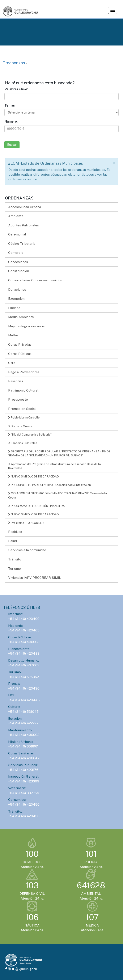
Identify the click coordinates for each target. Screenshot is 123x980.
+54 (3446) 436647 (24, 758)
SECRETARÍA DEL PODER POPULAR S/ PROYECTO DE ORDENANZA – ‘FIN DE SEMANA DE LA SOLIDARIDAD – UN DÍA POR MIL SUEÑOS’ (59, 453)
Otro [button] (12, 363)
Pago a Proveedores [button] (24, 372)
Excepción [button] (16, 299)
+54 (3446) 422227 (23, 723)
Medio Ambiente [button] (21, 317)
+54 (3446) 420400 (24, 619)
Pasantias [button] (16, 381)
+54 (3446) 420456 (24, 816)
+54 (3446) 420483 (24, 653)
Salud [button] (12, 541)
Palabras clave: (16, 89)
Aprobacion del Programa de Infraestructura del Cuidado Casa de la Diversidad (54, 466)
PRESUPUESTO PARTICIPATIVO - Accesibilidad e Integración (50, 485)
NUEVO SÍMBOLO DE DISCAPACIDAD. (34, 476)
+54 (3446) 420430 (24, 688)
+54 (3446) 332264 (24, 793)
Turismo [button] (14, 569)
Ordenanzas (14, 63)
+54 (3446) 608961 (23, 746)
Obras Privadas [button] (20, 344)
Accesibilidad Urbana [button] (25, 207)
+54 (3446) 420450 (24, 804)
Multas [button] (13, 335)
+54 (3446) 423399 (24, 781)
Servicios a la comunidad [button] (27, 550)
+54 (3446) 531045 (23, 712)
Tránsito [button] (15, 559)
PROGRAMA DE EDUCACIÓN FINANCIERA (37, 506)
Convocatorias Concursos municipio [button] (36, 280)
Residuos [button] (15, 532)
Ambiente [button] (16, 216)
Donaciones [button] (17, 289)
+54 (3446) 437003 (24, 665)
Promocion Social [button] (22, 409)
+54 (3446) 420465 (24, 630)
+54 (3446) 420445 (24, 700)
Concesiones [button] (18, 262)
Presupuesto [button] (18, 399)
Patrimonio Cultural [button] (23, 390)
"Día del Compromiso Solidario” (30, 435)
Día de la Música (20, 426)
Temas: (10, 105)
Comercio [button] (16, 253)
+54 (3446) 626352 (24, 677)
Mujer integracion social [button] (27, 326)
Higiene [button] (14, 308)
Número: (11, 121)
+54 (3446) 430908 (24, 642)
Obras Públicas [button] (20, 354)
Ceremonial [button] (17, 234)
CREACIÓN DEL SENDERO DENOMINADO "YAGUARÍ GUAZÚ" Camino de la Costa (58, 495)
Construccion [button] (19, 271)
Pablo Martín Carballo (24, 417)
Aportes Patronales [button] (24, 225)
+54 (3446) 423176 (23, 770)
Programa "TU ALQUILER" (27, 523)
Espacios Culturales (23, 443)
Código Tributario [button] (22, 244)
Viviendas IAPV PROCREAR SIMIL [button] (35, 578)
